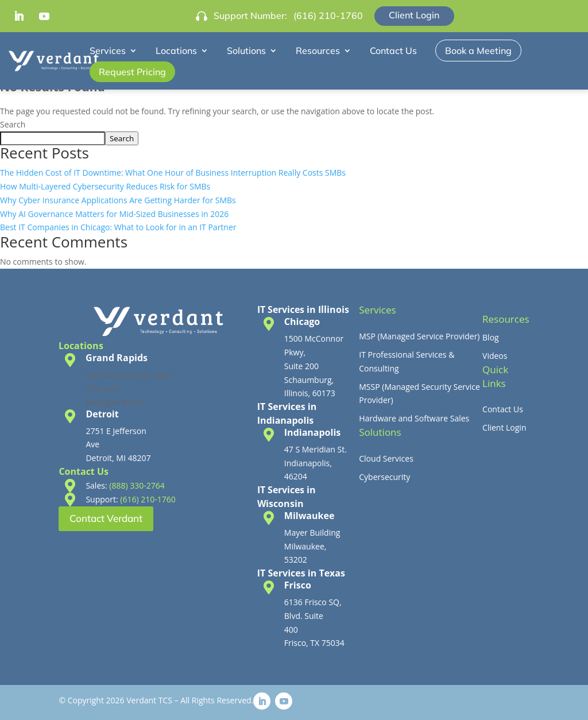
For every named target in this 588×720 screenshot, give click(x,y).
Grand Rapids (117, 358)
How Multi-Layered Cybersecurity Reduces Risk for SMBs (105, 186)
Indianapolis (312, 432)
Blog (491, 337)
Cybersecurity (384, 477)
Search (13, 124)
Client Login (414, 15)
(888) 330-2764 (137, 485)
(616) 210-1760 (328, 16)
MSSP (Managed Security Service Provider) (419, 394)
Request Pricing (132, 72)
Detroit (102, 414)
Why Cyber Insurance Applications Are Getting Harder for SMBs (118, 200)
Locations (176, 51)
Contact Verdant (106, 518)
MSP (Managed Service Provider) (419, 336)
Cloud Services (386, 458)
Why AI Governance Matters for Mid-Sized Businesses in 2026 (114, 214)
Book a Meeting (478, 51)
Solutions (246, 51)
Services (108, 51)
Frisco (298, 585)
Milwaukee (310, 516)
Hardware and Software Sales (414, 418)
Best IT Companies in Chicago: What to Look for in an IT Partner (118, 227)
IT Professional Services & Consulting (407, 361)
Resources (318, 51)
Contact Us (393, 51)
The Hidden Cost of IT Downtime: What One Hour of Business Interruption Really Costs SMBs (173, 173)
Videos (495, 356)
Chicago (302, 322)
